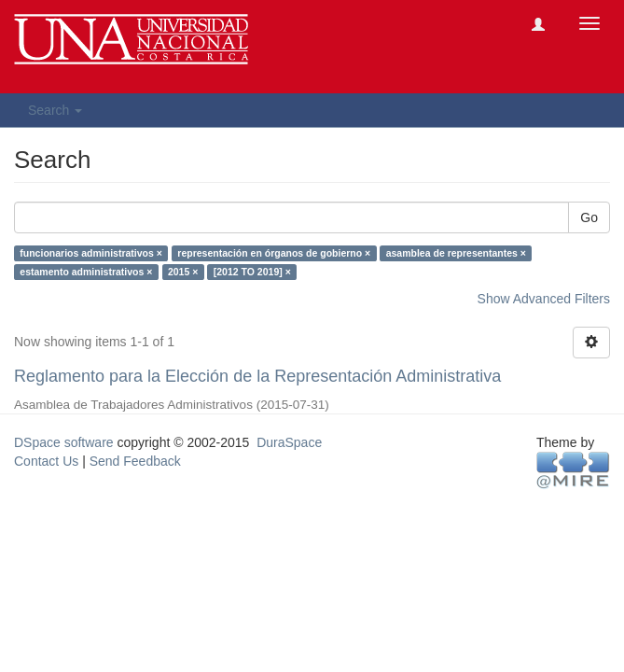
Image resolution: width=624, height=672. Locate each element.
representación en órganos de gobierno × (274, 253)
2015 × (183, 272)
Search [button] (55, 110)
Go (589, 217)
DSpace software (64, 442)
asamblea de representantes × (456, 253)
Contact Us (46, 461)
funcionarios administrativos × (91, 253)
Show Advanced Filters (544, 299)
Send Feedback (135, 461)
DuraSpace (289, 442)
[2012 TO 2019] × (252, 272)
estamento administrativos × (86, 272)
